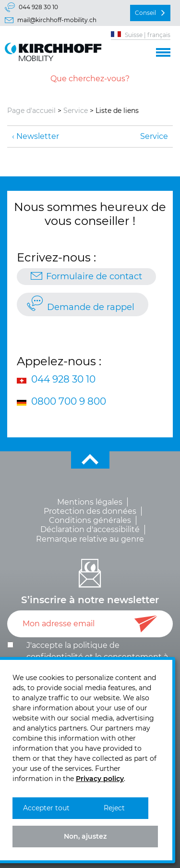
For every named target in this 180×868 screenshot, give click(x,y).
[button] (163, 51)
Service (76, 111)
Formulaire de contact (94, 276)
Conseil (145, 13)
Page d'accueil (31, 111)
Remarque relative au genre (90, 539)
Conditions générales (90, 520)
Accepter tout (46, 808)
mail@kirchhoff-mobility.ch (57, 20)
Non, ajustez (85, 836)
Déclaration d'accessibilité (90, 529)
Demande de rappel (91, 307)
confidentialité (55, 657)
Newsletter (38, 136)
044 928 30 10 (38, 7)
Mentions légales (90, 502)
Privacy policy (100, 779)
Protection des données (90, 511)
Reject (114, 808)
